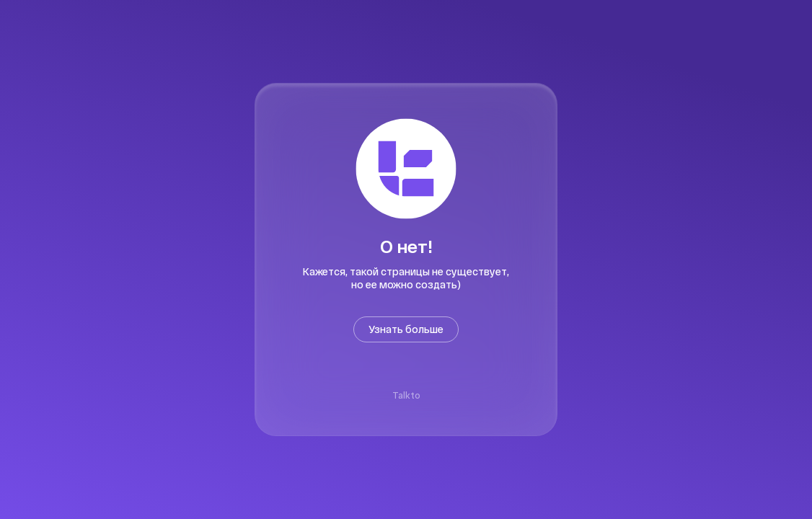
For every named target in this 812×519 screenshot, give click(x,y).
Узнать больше (406, 329)
